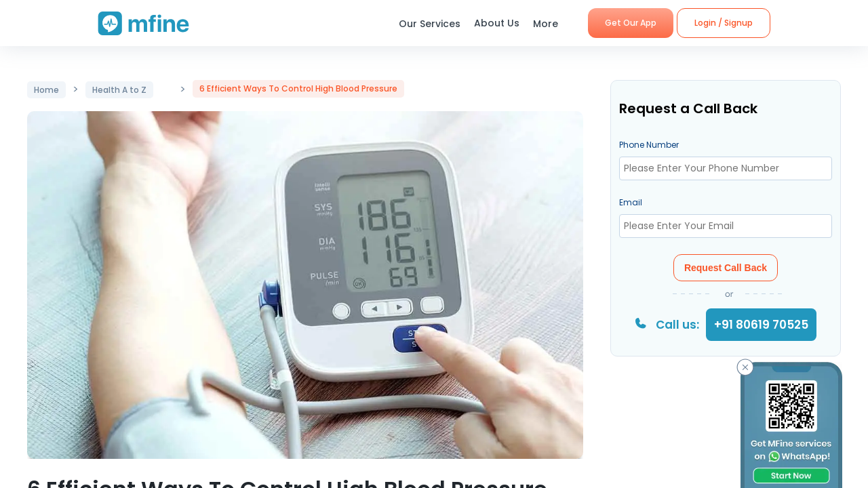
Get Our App (631, 23)
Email (631, 202)
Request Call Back (726, 268)
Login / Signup (724, 23)
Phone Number (649, 145)
